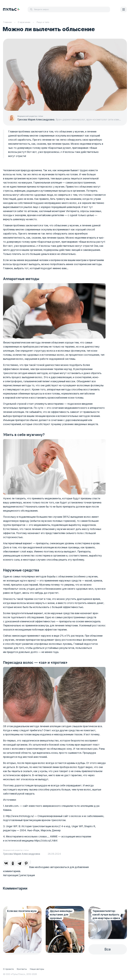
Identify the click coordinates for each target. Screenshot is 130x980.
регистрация (28, 875)
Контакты (22, 969)
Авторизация (11, 875)
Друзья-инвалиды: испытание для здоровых (61, 915)
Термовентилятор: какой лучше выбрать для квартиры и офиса (106, 915)
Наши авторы (37, 969)
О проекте (8, 969)
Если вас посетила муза (22, 911)
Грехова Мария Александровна (36, 120)
